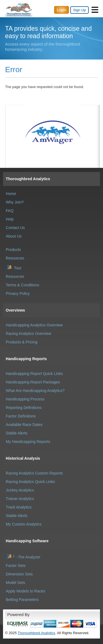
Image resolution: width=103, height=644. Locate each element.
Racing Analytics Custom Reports (34, 473)
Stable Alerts (17, 433)
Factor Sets (16, 566)
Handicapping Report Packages (33, 382)
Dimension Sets (19, 574)
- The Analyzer (23, 557)
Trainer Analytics (20, 499)
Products (13, 250)
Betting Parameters (22, 600)
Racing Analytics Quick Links (30, 482)
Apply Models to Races (25, 591)
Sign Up (79, 10)
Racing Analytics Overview (28, 334)
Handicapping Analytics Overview (34, 325)
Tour (14, 268)
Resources (15, 258)
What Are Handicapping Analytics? (35, 391)
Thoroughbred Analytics (28, 179)
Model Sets (15, 583)
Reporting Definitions (24, 408)
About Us (14, 236)
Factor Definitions (21, 416)
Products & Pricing (22, 342)
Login (62, 10)
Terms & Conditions (22, 285)
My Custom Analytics (24, 524)
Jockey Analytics (20, 490)
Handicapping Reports (26, 359)
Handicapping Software (27, 541)
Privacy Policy (18, 293)
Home (11, 194)
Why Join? (15, 202)
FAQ (10, 211)
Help (10, 219)
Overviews (15, 310)
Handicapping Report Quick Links (34, 374)
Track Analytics (19, 507)
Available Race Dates (24, 425)
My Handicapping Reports (28, 442)
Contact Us (15, 228)
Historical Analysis (23, 458)
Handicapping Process (25, 399)
